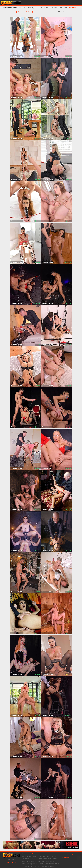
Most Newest (45, 8)
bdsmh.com (11, 862)
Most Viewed (63, 8)
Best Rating (54, 8)
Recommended (73, 8)
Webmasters (65, 857)
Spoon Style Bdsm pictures (70, 854)
